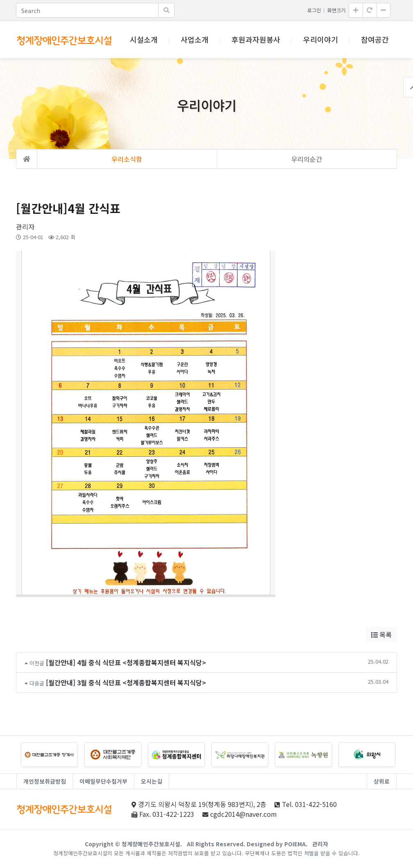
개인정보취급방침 (45, 781)
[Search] (87, 10)
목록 (381, 635)
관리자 (320, 844)
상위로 (382, 781)
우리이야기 (321, 39)
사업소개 (195, 39)
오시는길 (152, 781)
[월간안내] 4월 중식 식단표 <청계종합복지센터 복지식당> (126, 662)
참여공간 (375, 39)
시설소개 (144, 39)
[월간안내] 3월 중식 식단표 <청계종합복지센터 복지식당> (126, 682)
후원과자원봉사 (256, 39)
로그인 (314, 10)
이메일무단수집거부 (103, 781)
